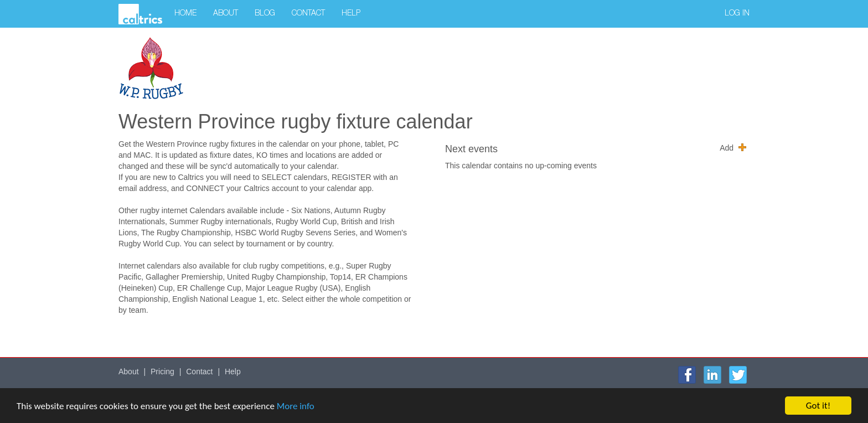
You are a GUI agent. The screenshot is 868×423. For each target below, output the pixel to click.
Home (185, 14)
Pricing (162, 372)
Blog (265, 14)
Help (351, 14)
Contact (308, 14)
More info (296, 406)
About (226, 14)
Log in (737, 14)
